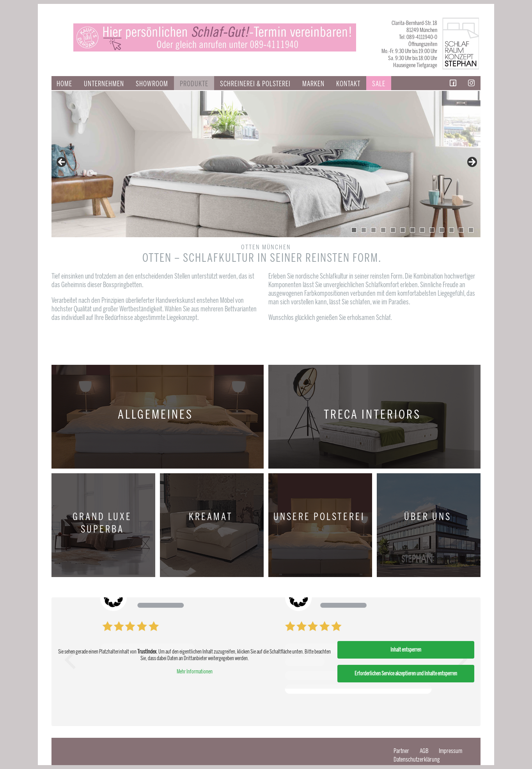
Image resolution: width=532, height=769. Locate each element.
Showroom (152, 84)
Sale (379, 84)
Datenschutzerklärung (417, 759)
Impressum (450, 751)
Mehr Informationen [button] (195, 672)
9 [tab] (432, 230)
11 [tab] (451, 230)
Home (64, 84)
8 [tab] (422, 230)
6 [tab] (403, 230)
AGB (424, 751)
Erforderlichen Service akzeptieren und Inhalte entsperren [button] (406, 674)
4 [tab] (383, 230)
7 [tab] (412, 230)
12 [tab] (461, 230)
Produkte (194, 84)
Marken (313, 84)
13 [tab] (471, 230)
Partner (401, 751)
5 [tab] (393, 230)
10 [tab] (442, 230)
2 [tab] (364, 230)
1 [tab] (354, 230)
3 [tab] (373, 230)
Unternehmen (104, 84)
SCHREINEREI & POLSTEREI (255, 84)
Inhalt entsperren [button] (406, 650)
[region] (266, 164)
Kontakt (348, 84)
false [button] (62, 162)
